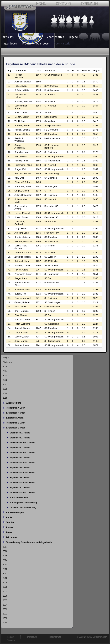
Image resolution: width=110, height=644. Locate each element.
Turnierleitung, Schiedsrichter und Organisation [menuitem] (30, 542)
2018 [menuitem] (5, 398)
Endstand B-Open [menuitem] (15, 512)
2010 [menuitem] (5, 578)
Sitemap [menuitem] (11, 640)
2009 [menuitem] (5, 583)
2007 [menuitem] (5, 591)
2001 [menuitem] (5, 614)
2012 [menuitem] (5, 569)
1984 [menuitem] (5, 623)
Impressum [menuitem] (32, 637)
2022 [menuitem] (5, 380)
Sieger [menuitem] (6, 358)
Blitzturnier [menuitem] (12, 537)
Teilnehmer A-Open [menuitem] (16, 408)
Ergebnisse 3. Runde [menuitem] (20, 448)
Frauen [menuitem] (27, 43)
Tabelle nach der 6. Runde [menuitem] (22, 483)
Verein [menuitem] (38, 37)
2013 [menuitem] (5, 565)
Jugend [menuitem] (73, 37)
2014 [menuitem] (5, 560)
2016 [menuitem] (5, 551)
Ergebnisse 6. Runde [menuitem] (20, 478)
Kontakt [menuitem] (11, 637)
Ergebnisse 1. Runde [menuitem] (20, 433)
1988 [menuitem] (5, 618)
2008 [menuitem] (5, 587)
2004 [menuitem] (5, 605)
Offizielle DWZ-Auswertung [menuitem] (23, 507)
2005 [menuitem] (5, 600)
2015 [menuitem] (5, 556)
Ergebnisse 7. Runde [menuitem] (20, 488)
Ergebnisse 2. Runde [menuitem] (20, 438)
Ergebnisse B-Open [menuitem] (16, 428)
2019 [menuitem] (5, 393)
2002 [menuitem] (5, 609)
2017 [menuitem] (5, 547)
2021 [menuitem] (5, 385)
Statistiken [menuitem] (7, 362)
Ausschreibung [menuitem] (14, 403)
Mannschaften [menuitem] (55, 37)
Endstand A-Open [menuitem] (15, 418)
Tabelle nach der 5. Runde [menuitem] (22, 473)
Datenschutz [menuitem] (55, 637)
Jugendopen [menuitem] (10, 43)
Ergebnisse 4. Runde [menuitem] (20, 458)
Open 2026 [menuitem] (42, 43)
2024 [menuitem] (5, 371)
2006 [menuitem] (5, 596)
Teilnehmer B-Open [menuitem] (16, 423)
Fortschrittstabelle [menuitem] (19, 498)
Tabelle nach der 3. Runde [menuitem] (22, 453)
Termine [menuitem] (24, 37)
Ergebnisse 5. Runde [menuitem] (20, 468)
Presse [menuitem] (10, 527)
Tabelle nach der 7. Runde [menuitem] (22, 493)
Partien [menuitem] (10, 517)
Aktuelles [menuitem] (8, 37)
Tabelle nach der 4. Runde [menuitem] (22, 463)
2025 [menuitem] (5, 367)
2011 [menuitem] (5, 574)
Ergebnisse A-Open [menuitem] (16, 413)
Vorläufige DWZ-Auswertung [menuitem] (24, 502)
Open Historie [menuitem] (62, 43)
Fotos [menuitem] (9, 532)
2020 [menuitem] (5, 389)
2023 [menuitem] (5, 376)
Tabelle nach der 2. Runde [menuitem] (22, 443)
